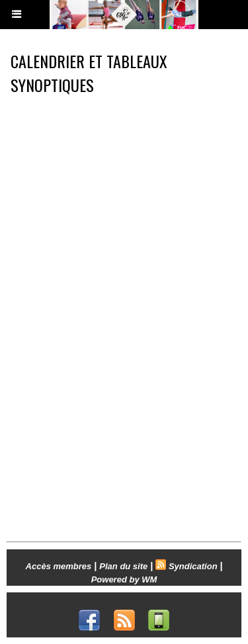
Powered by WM (124, 579)
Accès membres (59, 566)
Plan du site (123, 566)
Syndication (193, 566)
